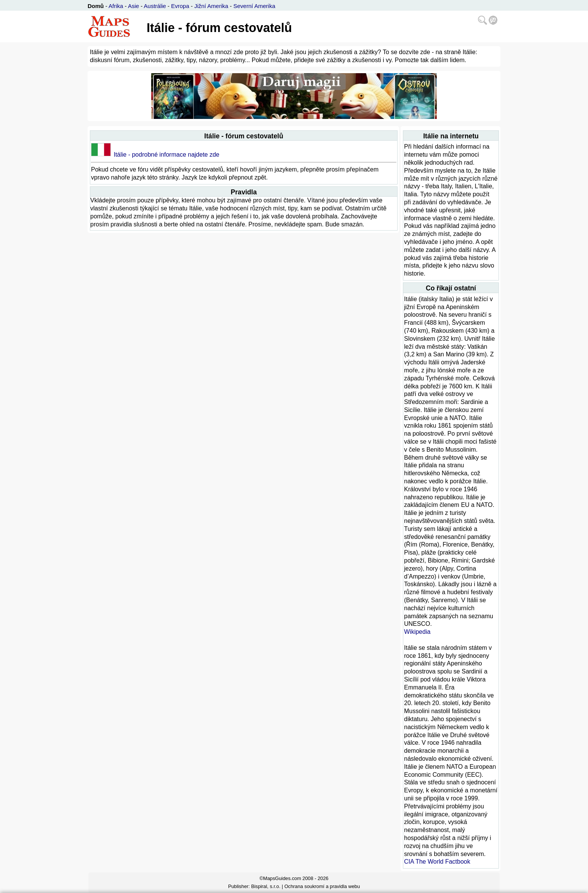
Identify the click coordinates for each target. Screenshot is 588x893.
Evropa (180, 6)
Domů (96, 6)
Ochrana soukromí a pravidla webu (322, 886)
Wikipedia (417, 632)
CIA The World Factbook (437, 862)
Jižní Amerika (211, 6)
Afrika (116, 6)
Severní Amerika (254, 6)
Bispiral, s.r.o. (266, 886)
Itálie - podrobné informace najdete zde (166, 155)
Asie (133, 6)
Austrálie (155, 6)
